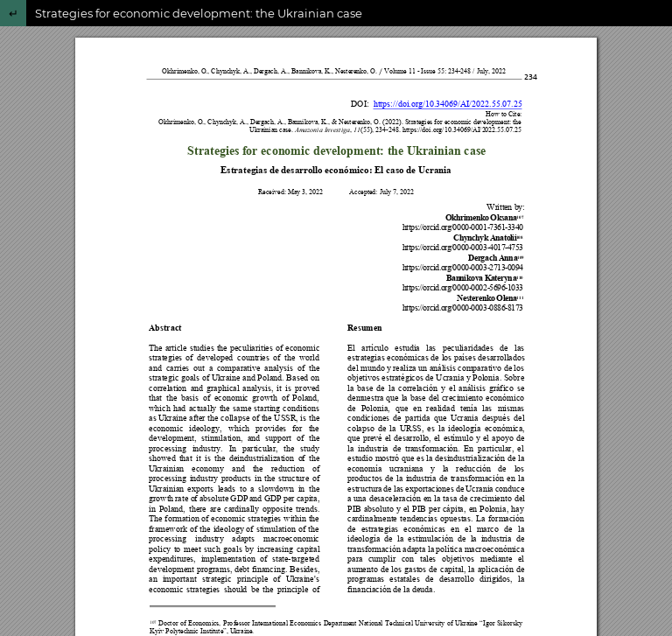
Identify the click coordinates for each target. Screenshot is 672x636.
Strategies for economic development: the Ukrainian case (199, 13)
